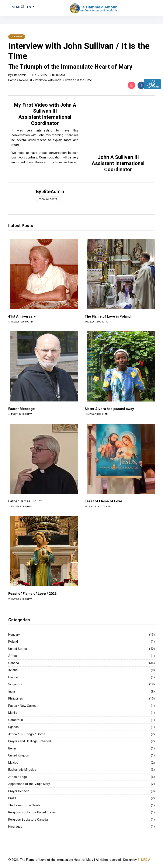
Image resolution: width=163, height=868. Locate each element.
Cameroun (16, 720)
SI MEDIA (144, 860)
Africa (13, 656)
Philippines (16, 698)
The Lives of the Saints (24, 805)
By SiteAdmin (50, 192)
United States (18, 649)
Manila (13, 713)
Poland (13, 642)
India (12, 691)
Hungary (14, 635)
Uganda (13, 727)
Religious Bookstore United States (32, 812)
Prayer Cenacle (19, 791)
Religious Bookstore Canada (28, 820)
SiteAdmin (19, 75)
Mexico (13, 763)
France (13, 677)
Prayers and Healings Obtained (30, 741)
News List (26, 80)
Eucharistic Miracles (22, 770)
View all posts (48, 199)
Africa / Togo (18, 777)
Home (12, 80)
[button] (28, 7)
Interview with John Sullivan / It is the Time (63, 80)
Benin (12, 748)
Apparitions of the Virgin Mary (29, 784)
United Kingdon (19, 755)
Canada (14, 663)
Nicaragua (15, 827)
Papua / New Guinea (22, 706)
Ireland (13, 670)
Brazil (12, 798)
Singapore (15, 684)
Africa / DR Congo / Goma (27, 734)
